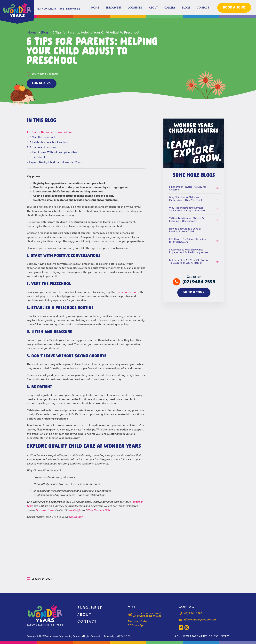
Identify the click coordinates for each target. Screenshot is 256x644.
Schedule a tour (127, 292)
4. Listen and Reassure (43, 147)
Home (95, 8)
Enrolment (113, 8)
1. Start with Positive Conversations (51, 132)
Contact (203, 8)
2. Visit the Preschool (42, 137)
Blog (45, 32)
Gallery (170, 8)
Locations (135, 8)
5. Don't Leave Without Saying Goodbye (54, 152)
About (153, 8)
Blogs (186, 8)
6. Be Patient (37, 157)
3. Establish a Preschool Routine (49, 142)
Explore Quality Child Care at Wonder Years (55, 162)
